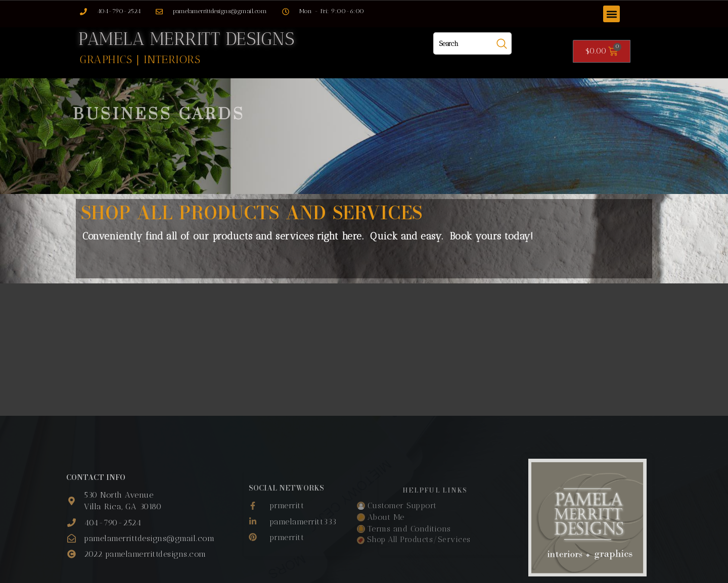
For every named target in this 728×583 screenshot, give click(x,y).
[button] (611, 14)
